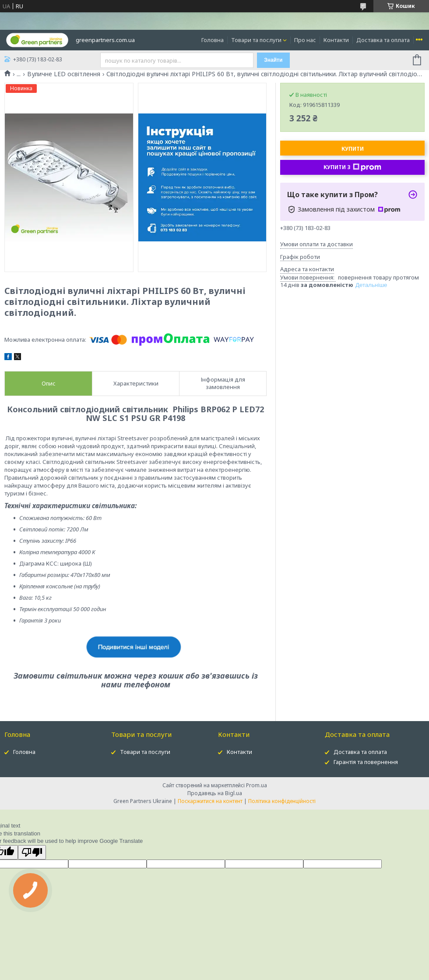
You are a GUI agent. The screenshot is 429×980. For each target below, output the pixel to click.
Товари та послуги (256, 40)
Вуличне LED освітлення (64, 74)
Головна (213, 40)
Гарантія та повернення (366, 762)
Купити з (352, 167)
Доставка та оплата (383, 40)
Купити (353, 149)
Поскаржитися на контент (210, 801)
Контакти (336, 40)
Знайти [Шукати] (273, 60)
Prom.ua (257, 785)
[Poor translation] (32, 852)
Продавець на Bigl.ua (215, 793)
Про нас (305, 40)
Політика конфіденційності (282, 801)
